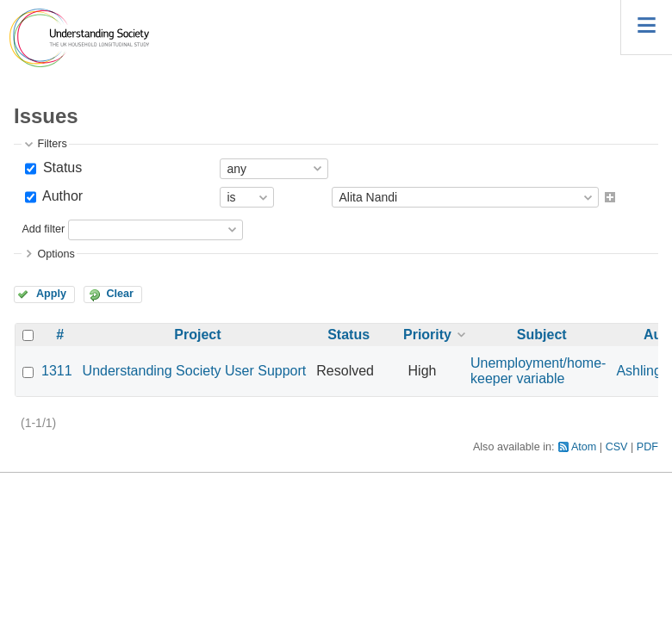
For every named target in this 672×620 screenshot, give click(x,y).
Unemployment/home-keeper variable (538, 371)
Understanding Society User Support (195, 371)
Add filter (43, 229)
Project (197, 335)
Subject (542, 335)
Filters (52, 144)
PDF (647, 447)
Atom (584, 447)
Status (60, 167)
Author (61, 196)
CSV (617, 447)
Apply (51, 294)
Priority (427, 335)
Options (56, 254)
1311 (57, 371)
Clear (120, 294)
